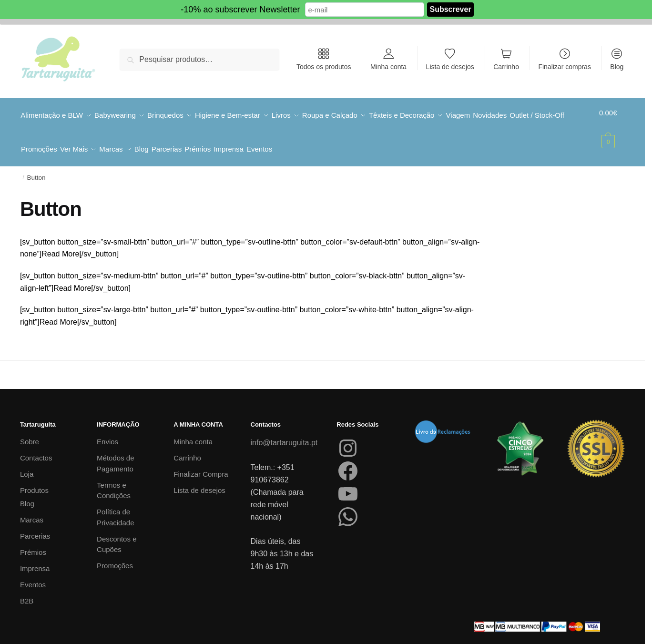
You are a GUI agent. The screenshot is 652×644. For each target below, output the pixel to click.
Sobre (30, 431)
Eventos (33, 574)
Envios (107, 431)
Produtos (34, 480)
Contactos (36, 447)
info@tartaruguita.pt (284, 432)
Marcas (32, 509)
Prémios (33, 542)
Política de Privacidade (115, 507)
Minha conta (388, 66)
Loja (27, 464)
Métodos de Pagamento (115, 453)
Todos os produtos (324, 66)
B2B (27, 590)
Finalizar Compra (201, 464)
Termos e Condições (114, 480)
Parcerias (35, 526)
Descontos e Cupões (117, 534)
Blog (617, 66)
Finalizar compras (564, 66)
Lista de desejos (450, 66)
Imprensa (35, 558)
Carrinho (506, 66)
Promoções (115, 555)
